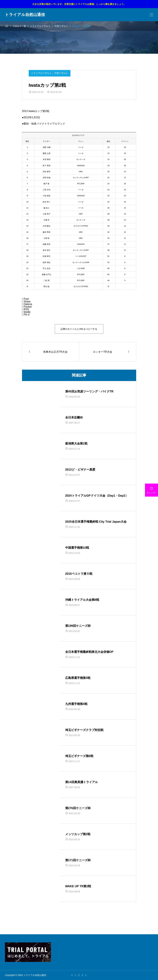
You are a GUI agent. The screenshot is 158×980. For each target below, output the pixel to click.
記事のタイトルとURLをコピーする (79, 329)
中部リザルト (61, 73)
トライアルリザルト (42, 73)
